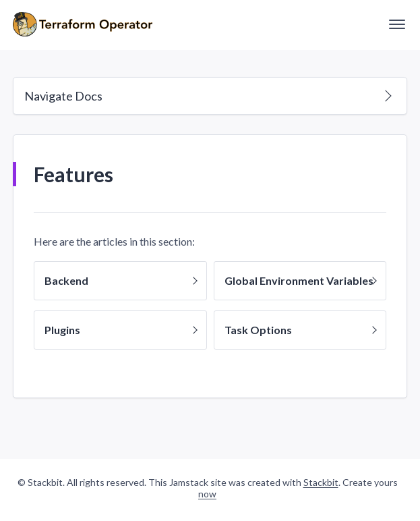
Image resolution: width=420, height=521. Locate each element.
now (207, 494)
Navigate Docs (208, 96)
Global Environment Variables (301, 280)
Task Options (301, 330)
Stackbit (321, 482)
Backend (121, 280)
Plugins (121, 330)
